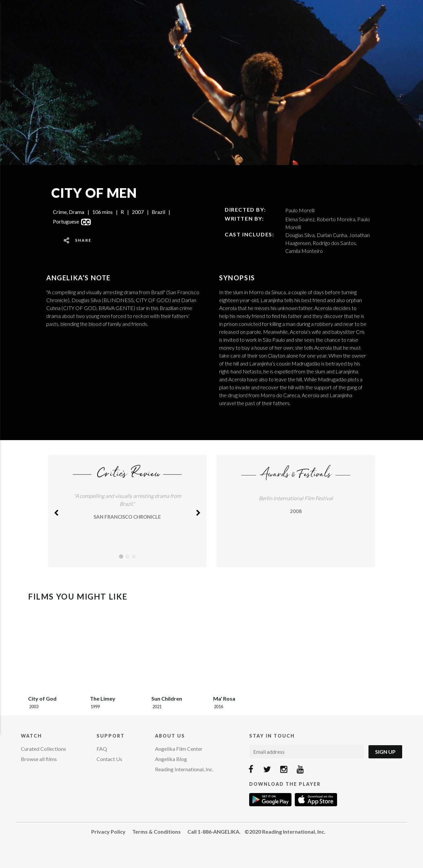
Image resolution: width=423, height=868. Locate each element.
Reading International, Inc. (184, 769)
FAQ (102, 749)
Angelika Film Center (179, 749)
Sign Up (385, 752)
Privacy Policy (108, 832)
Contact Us (109, 759)
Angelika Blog (171, 759)
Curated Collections (43, 749)
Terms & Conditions (156, 832)
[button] (56, 511)
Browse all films (39, 759)
